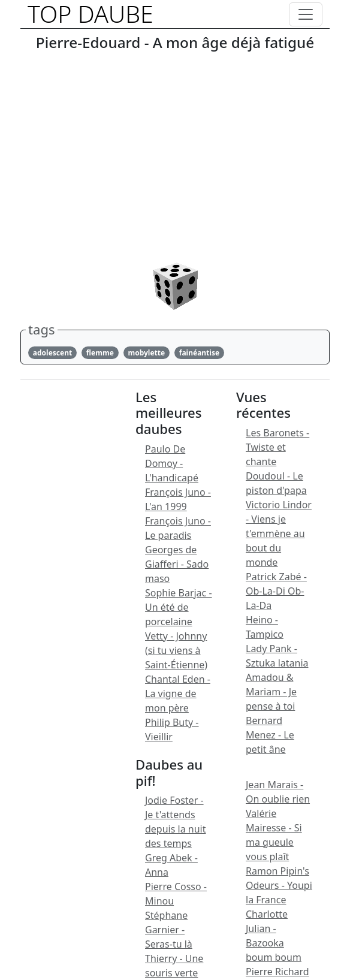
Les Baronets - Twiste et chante (277, 447)
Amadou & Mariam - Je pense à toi (271, 692)
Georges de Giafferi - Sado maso (177, 564)
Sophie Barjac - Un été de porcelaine (179, 607)
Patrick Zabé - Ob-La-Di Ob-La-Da (276, 591)
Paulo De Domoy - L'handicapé (172, 463)
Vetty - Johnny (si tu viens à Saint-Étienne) (176, 650)
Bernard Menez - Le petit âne (270, 735)
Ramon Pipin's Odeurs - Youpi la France (279, 885)
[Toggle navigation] (306, 14)
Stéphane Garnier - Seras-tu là (169, 930)
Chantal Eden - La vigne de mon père (178, 693)
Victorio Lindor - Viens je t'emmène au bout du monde (279, 533)
